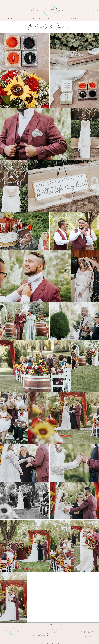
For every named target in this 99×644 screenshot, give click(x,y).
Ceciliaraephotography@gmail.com (50, 629)
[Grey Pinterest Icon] (98, 10)
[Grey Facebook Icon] (89, 10)
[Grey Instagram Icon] (93, 10)
